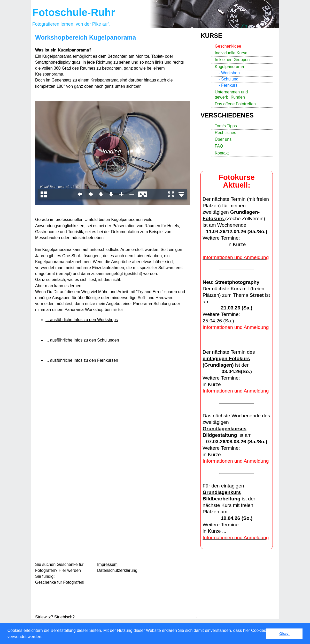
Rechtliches (225, 133)
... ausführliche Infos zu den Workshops (82, 320)
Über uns (223, 139)
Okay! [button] (284, 634)
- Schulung (228, 79)
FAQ (219, 146)
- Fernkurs (228, 85)
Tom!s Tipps (226, 126)
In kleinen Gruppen (232, 60)
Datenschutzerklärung (117, 570)
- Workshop (229, 73)
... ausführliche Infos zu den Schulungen (82, 340)
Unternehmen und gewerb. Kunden (231, 94)
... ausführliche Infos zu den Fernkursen (82, 360)
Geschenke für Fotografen (59, 582)
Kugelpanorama (229, 67)
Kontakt (222, 153)
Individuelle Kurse (231, 53)
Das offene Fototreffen (235, 104)
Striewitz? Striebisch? (55, 617)
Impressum (107, 564)
